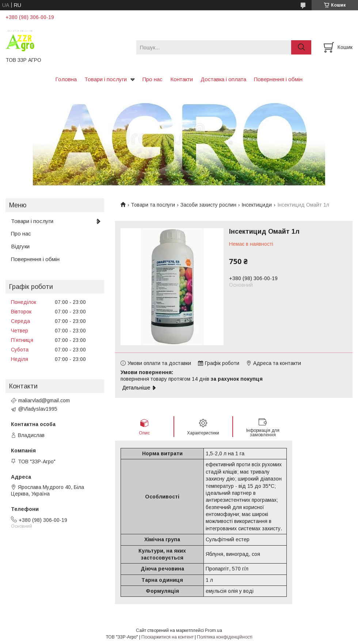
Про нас (153, 79)
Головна (66, 79)
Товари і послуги (106, 79)
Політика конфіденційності (225, 637)
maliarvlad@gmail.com (44, 400)
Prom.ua (214, 630)
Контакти (182, 79)
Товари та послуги (153, 205)
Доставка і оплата (223, 79)
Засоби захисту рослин (208, 205)
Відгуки (20, 246)
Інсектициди (257, 205)
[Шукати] (301, 47)
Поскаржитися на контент (167, 637)
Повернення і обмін (278, 79)
